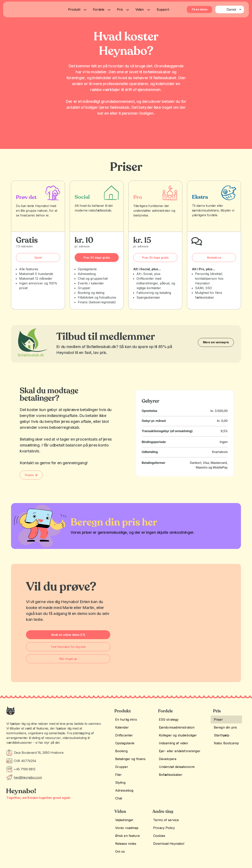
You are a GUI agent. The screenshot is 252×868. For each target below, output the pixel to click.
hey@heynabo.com (28, 777)
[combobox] (230, 9)
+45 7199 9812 (25, 769)
